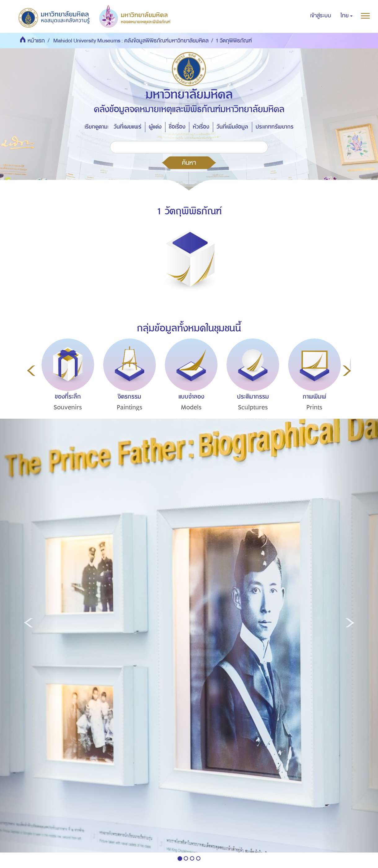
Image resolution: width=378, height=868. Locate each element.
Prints (314, 407)
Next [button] (347, 371)
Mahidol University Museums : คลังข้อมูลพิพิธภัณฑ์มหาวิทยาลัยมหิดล (131, 41)
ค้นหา (189, 163)
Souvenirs (68, 407)
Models (191, 407)
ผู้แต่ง (155, 127)
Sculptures (253, 407)
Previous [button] (31, 371)
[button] (347, 16)
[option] (66, 386)
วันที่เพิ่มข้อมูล (232, 127)
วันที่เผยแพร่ (127, 127)
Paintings (130, 407)
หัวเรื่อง (201, 127)
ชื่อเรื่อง (177, 127)
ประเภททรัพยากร (275, 127)
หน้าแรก (36, 41)
